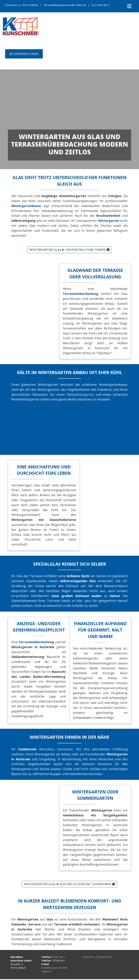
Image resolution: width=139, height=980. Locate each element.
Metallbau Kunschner (56, 750)
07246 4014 (58, 958)
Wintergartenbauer (26, 207)
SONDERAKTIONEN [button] (24, 54)
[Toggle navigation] (129, 6)
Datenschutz (105, 958)
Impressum (89, 958)
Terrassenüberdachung (36, 643)
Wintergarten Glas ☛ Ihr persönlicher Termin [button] (69, 251)
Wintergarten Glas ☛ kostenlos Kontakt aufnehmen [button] (69, 885)
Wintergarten (109, 222)
